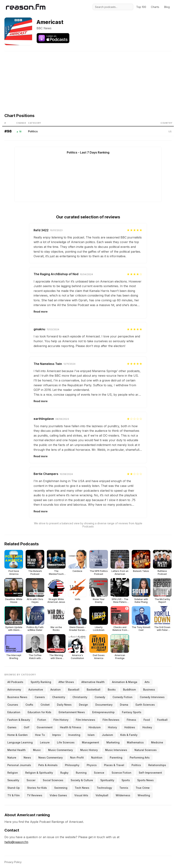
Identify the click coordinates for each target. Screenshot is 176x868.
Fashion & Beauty (19, 720)
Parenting (116, 758)
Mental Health (17, 750)
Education (14, 712)
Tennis (124, 788)
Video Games (58, 795)
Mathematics (135, 742)
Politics (33, 131)
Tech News (82, 788)
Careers (40, 697)
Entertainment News (72, 712)
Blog (167, 7)
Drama (124, 705)
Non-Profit (77, 758)
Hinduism (95, 727)
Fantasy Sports (132, 712)
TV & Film (13, 795)
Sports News (145, 780)
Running (81, 773)
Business (149, 690)
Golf (27, 727)
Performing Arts (140, 758)
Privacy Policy (13, 862)
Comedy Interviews (152, 697)
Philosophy (72, 765)
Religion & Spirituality (39, 773)
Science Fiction (121, 773)
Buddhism (129, 690)
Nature (12, 758)
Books (112, 690)
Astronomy (14, 690)
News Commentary (51, 758)
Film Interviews (86, 720)
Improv (57, 735)
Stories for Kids (37, 788)
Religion (13, 773)
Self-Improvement (150, 773)
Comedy (100, 697)
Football (162, 720)
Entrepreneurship (103, 712)
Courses (13, 705)
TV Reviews (35, 795)
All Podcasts (15, 682)
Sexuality (13, 780)
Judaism (107, 735)
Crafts (29, 705)
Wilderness (123, 795)
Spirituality (107, 780)
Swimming (61, 788)
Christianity (80, 697)
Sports (126, 780)
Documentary (104, 705)
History (112, 727)
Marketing (113, 742)
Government (45, 727)
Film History (61, 720)
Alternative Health (93, 682)
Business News (17, 697)
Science (99, 773)
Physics (92, 765)
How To (40, 735)
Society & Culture (82, 780)
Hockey (147, 727)
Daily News (64, 705)
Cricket (45, 705)
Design (83, 705)
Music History (89, 750)
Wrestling (144, 795)
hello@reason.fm (16, 842)
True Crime (143, 788)
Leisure (45, 742)
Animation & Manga (125, 682)
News (27, 758)
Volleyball (102, 795)
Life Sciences (66, 742)
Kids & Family (129, 735)
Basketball (94, 690)
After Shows (66, 682)
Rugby (64, 773)
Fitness (131, 720)
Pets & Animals (48, 765)
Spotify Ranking (41, 682)
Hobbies (130, 727)
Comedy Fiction (122, 697)
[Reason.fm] (26, 7)
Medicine (157, 742)
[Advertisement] (88, 77)
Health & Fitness (71, 727)
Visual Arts (81, 795)
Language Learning (20, 742)
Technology (104, 788)
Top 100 (141, 7)
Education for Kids (39, 712)
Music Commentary (61, 750)
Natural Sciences (146, 750)
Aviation (56, 690)
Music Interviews (116, 750)
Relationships (157, 765)
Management (90, 742)
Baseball (74, 690)
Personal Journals (19, 765)
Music (37, 750)
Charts (155, 7)
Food (147, 720)
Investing (74, 735)
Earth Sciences (145, 705)
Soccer (31, 780)
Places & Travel (114, 765)
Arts (147, 682)
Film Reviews (111, 720)
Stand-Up (14, 788)
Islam (91, 735)
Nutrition (97, 758)
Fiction (42, 720)
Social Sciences (53, 780)
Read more (41, 312)
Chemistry (59, 697)
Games (12, 727)
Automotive (36, 690)
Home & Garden (18, 735)
